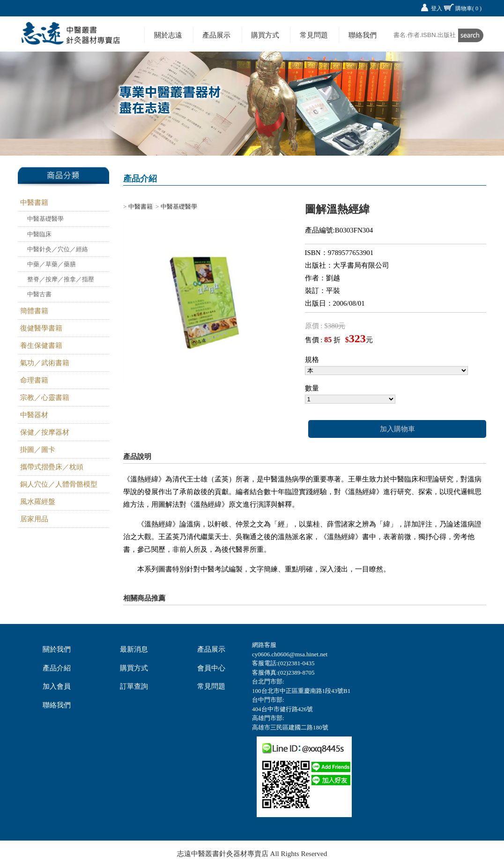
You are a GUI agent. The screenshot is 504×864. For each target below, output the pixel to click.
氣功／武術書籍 (45, 363)
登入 (437, 8)
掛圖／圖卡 (38, 450)
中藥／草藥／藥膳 (52, 264)
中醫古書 (39, 294)
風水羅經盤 (38, 502)
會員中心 (211, 668)
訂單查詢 (134, 686)
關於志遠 (168, 35)
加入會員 (57, 686)
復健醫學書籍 (41, 328)
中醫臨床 (39, 234)
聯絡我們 (363, 35)
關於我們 (57, 649)
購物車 (468, 8)
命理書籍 (34, 380)
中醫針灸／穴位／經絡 (58, 249)
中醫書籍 (34, 203)
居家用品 (34, 519)
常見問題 (314, 35)
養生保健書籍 (41, 346)
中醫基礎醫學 (45, 219)
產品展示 (216, 35)
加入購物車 (397, 429)
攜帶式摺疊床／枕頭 (52, 467)
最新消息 (134, 649)
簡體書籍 (34, 311)
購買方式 (265, 35)
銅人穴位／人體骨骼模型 (59, 484)
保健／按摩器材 (45, 432)
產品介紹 (57, 668)
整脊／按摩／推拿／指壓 (61, 279)
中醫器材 (34, 415)
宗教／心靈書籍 (45, 398)
